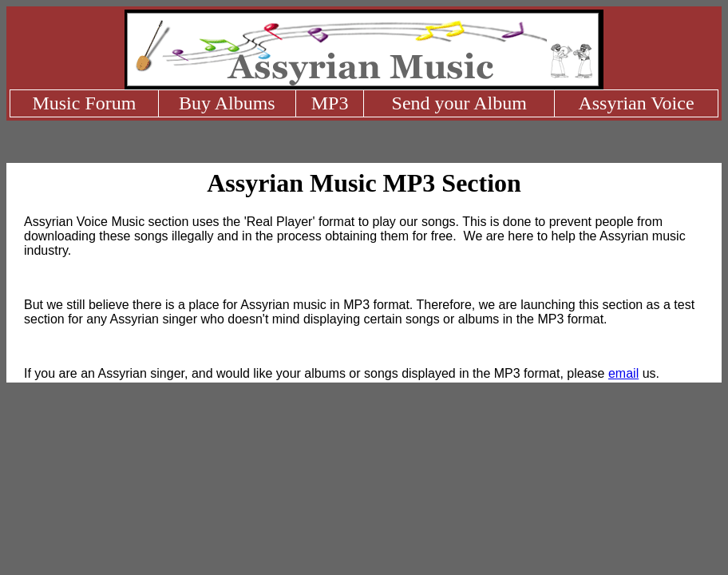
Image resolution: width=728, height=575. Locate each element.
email (623, 373)
